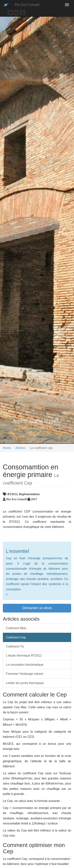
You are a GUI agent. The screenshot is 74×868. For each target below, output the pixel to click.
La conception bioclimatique (25, 665)
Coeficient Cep (16, 637)
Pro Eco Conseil (27, 5)
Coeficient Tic (15, 646)
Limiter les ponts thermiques (25, 683)
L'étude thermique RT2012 (24, 656)
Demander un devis (37, 608)
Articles (20, 448)
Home (7, 448)
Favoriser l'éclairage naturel (24, 674)
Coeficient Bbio (16, 628)
